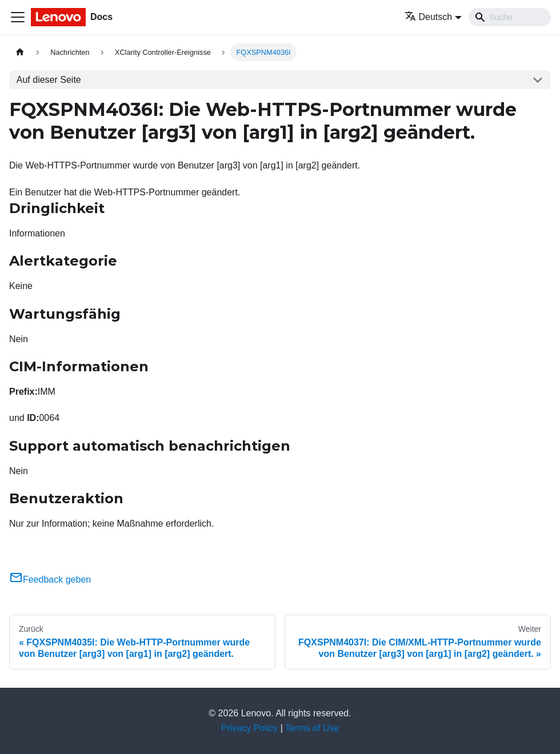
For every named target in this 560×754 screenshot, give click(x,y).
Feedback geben (50, 579)
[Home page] (20, 52)
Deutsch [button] (429, 17)
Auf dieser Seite (49, 80)
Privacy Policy (250, 728)
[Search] (510, 17)
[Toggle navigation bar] (18, 17)
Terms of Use (312, 728)
